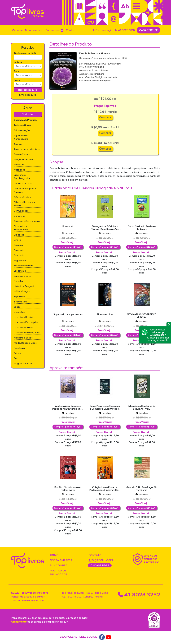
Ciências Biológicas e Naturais (25, 190)
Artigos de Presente (24, 160)
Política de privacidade (58, 572)
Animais (18, 144)
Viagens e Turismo (24, 364)
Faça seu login (102, 30)
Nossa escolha (105, 314)
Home (17, 30)
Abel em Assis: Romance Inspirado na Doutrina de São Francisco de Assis (68, 409)
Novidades (28, 114)
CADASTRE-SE (148, 30)
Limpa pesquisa (28, 95)
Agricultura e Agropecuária (21, 137)
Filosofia (18, 281)
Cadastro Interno (23, 183)
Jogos (17, 307)
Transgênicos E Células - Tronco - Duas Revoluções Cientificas (105, 229)
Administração (22, 130)
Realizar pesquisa (28, 90)
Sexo (16, 358)
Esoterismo (20, 271)
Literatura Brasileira (24, 317)
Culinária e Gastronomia (27, 221)
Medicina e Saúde (23, 338)
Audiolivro (19, 165)
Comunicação (21, 211)
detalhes (68, 234)
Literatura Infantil (23, 327)
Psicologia (19, 348)
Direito (17, 240)
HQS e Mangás (22, 291)
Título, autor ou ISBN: (25, 53)
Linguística (20, 312)
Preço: (17, 80)
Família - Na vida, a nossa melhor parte (68, 489)
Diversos (18, 245)
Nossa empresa (34, 30)
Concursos (19, 216)
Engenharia (20, 261)
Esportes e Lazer (23, 276)
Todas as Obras (22, 125)
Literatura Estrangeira (26, 322)
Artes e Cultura (22, 154)
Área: (17, 71)
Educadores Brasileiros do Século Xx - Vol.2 (142, 408)
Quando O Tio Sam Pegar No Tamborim (142, 489)
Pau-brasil (68, 226)
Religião (18, 353)
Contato (71, 30)
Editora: (18, 62)
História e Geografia (25, 286)
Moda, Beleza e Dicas (25, 343)
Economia (19, 250)
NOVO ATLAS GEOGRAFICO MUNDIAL (142, 316)
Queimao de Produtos (26, 120)
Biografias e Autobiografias (22, 177)
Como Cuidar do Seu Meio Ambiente (142, 228)
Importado (20, 297)
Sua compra (55, 30)
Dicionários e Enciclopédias (21, 228)
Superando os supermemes (68, 314)
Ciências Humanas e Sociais (24, 204)
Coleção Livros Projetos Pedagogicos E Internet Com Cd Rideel (105, 490)
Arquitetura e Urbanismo (27, 149)
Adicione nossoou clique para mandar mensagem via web (158, 335)
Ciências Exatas (22, 197)
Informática (20, 302)
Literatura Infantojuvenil (27, 333)
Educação (19, 255)
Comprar (105, 117)
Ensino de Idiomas (23, 266)
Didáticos (19, 235)
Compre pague (68, 247)
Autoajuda (20, 170)
